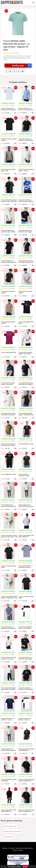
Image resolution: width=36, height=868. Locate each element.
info (15, 113)
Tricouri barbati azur (10, 826)
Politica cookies (18, 850)
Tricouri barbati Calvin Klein (12, 832)
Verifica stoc (22, 66)
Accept (25, 866)
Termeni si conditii (8, 848)
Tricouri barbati (8, 837)
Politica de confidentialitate (24, 848)
